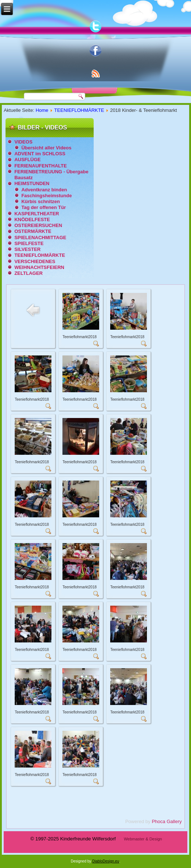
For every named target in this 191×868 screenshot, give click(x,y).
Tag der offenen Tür (44, 207)
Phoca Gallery (167, 821)
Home (42, 110)
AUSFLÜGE (28, 160)
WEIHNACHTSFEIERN (39, 267)
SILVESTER (27, 249)
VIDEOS (23, 142)
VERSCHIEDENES (35, 261)
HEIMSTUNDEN (32, 183)
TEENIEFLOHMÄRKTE (79, 110)
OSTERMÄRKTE (33, 231)
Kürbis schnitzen (41, 201)
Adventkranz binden (44, 190)
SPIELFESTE (29, 243)
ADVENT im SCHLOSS (40, 154)
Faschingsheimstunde (46, 196)
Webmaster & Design (143, 839)
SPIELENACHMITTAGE (40, 238)
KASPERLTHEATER (37, 214)
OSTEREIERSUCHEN (38, 225)
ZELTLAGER (28, 273)
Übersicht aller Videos (46, 148)
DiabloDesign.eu (106, 861)
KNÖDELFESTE (32, 219)
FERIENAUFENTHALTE (41, 166)
